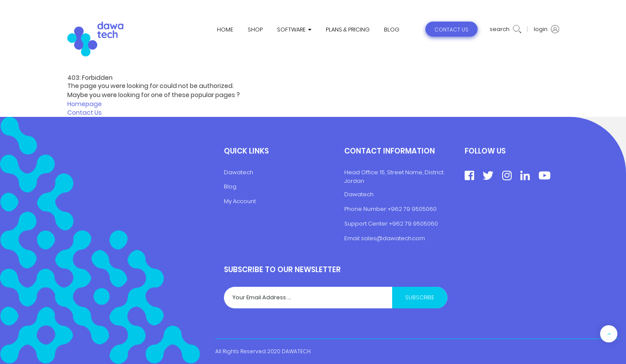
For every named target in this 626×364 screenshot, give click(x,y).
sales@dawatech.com (393, 238)
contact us (451, 30)
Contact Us (85, 113)
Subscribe (420, 297)
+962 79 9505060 (412, 209)
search (505, 29)
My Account (240, 201)
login (546, 29)
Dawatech (239, 172)
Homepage (85, 104)
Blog (230, 187)
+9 (393, 224)
